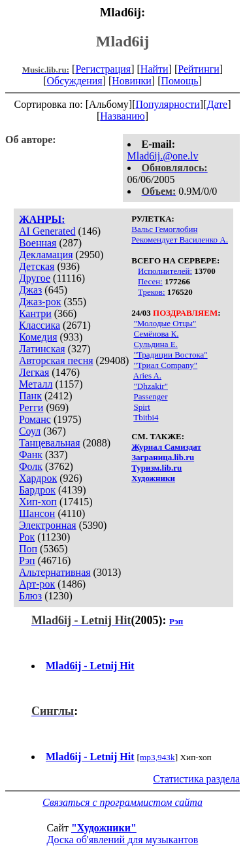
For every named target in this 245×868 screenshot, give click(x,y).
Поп (28, 549)
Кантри (35, 313)
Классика (40, 325)
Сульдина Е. (155, 344)
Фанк (31, 455)
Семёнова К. (156, 334)
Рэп (27, 560)
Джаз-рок (40, 302)
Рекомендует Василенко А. (180, 240)
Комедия (38, 337)
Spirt (141, 407)
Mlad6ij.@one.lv (163, 156)
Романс (35, 419)
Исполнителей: (165, 271)
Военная (38, 243)
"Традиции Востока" (170, 355)
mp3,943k (157, 757)
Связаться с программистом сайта (122, 802)
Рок (27, 537)
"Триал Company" (165, 365)
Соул (30, 431)
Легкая (34, 372)
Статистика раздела (196, 779)
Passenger (150, 396)
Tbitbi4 (146, 417)
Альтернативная (55, 572)
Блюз (30, 596)
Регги (31, 408)
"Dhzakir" (150, 386)
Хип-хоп (38, 502)
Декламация (46, 255)
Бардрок (37, 490)
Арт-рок (37, 584)
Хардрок (38, 478)
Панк (30, 396)
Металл (36, 384)
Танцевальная (50, 443)
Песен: (150, 281)
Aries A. (147, 376)
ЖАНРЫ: (42, 219)
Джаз (30, 290)
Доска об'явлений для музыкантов (123, 840)
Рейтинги (199, 69)
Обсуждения (74, 81)
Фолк (31, 466)
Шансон (37, 513)
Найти (155, 69)
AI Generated (47, 231)
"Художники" (104, 828)
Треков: (152, 292)
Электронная (48, 525)
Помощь (180, 81)
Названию (122, 116)
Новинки (132, 81)
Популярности (167, 104)
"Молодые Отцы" (165, 323)
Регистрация (103, 69)
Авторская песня (56, 360)
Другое (35, 278)
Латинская (42, 349)
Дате (218, 104)
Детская (37, 266)
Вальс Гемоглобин (164, 229)
